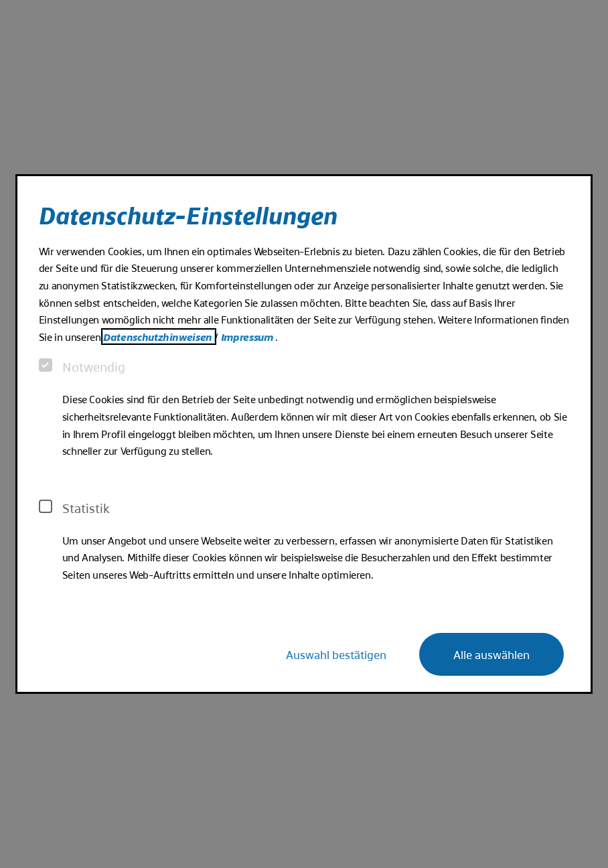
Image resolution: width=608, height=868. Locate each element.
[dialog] (304, 434)
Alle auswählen (491, 654)
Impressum (248, 337)
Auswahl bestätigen (336, 654)
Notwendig (82, 366)
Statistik (74, 508)
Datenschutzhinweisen (159, 337)
